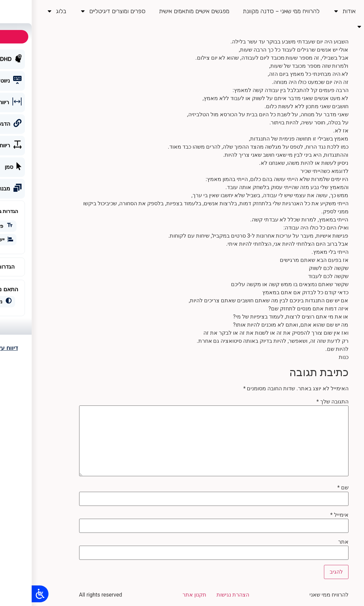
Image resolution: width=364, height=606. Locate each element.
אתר (312, 542)
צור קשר (339, 27)
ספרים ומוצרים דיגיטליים (81, 11)
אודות (313, 11)
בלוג (25, 11)
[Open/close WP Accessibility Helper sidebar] (8, 594)
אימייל (308, 515)
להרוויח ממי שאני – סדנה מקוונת (250, 11)
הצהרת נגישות (201, 595)
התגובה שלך (301, 402)
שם (311, 488)
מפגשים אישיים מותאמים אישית (162, 11)
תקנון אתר (163, 595)
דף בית (346, 11)
